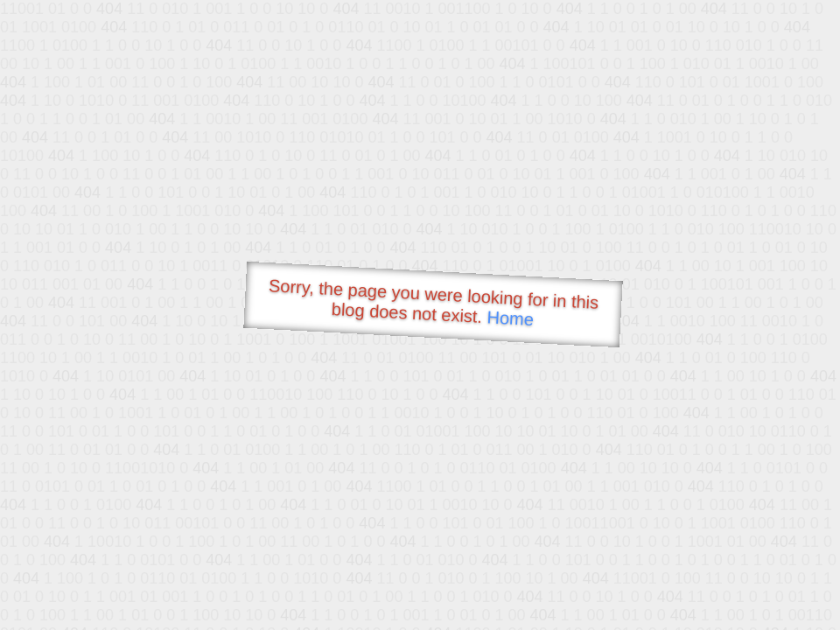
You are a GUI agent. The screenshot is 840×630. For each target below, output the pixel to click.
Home (510, 318)
